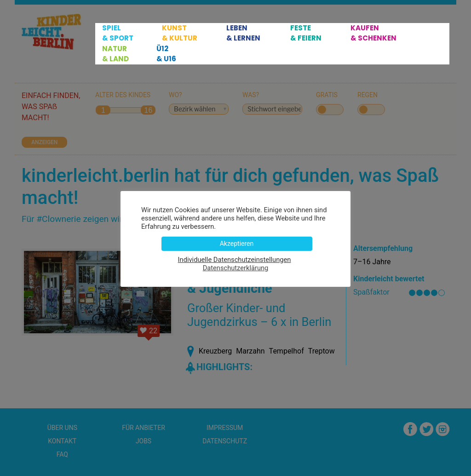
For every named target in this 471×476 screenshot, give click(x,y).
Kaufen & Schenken (373, 33)
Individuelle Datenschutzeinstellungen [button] (235, 260)
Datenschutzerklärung (236, 268)
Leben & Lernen (243, 33)
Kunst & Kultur (180, 33)
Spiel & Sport (118, 33)
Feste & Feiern (306, 33)
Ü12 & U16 (166, 54)
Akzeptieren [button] (237, 244)
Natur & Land (115, 54)
